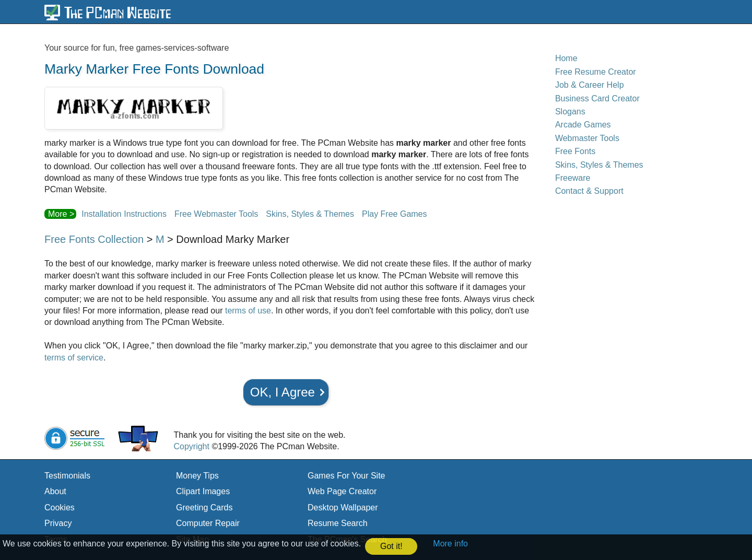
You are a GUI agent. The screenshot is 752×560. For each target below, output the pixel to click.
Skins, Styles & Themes (310, 214)
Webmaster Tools (587, 138)
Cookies (60, 507)
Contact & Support (589, 191)
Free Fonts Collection (94, 239)
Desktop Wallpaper (343, 507)
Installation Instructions (124, 214)
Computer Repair (208, 523)
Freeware (573, 178)
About (55, 491)
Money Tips (197, 476)
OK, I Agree (283, 392)
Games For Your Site (346, 476)
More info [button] (450, 544)
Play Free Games (394, 214)
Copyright (191, 446)
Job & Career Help (590, 85)
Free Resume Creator (596, 72)
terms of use (248, 311)
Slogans (570, 112)
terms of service (74, 358)
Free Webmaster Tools (216, 214)
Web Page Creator (342, 491)
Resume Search (338, 523)
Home (566, 58)
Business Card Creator (597, 98)
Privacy (58, 523)
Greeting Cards (204, 507)
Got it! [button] (391, 546)
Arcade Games (583, 125)
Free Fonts (575, 151)
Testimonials (67, 476)
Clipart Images (203, 491)
